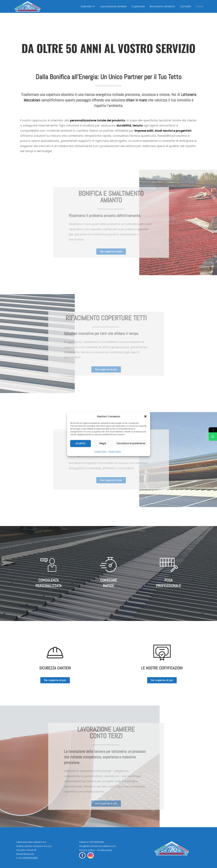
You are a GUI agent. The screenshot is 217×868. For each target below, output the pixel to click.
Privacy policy (87, 850)
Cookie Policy (101, 451)
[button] (145, 416)
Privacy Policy (115, 451)
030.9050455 (97, 842)
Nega (103, 443)
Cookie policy (105, 850)
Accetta (80, 443)
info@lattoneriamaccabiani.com (98, 846)
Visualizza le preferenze (131, 443)
